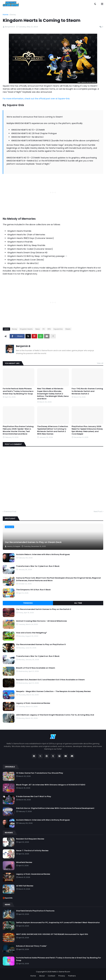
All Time (78, 603)
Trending (28, 603)
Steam (68, 329)
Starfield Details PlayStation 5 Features (35, 911)
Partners (72, 976)
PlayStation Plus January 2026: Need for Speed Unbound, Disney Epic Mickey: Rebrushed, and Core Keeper (87, 430)
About (42, 976)
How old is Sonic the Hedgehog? (32, 633)
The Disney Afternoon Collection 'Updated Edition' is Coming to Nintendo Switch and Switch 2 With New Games (53, 430)
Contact (51, 976)
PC (44, 329)
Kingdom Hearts (26, 329)
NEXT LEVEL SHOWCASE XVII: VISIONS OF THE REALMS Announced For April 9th (52, 934)
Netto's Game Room (61, 972)
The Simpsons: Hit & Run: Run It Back (33, 590)
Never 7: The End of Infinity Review (32, 851)
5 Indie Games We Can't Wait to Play (34, 797)
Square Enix (58, 329)
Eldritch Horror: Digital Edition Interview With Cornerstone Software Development (55, 808)
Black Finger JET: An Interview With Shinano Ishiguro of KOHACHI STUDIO (51, 785)
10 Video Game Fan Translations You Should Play (40, 773)
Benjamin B (23, 346)
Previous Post (10, 511)
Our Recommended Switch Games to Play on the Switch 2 (44, 609)
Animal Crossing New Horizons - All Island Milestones (41, 621)
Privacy (62, 976)
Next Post (98, 511)
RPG (49, 329)
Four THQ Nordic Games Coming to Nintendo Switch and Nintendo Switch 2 (87, 391)
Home (6, 15)
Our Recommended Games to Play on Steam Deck (33, 542)
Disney (13, 15)
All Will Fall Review (25, 886)
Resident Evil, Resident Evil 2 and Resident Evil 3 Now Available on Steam (50, 680)
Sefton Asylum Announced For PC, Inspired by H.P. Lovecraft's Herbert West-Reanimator (58, 923)
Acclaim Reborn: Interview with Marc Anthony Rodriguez (43, 554)
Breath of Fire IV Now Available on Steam (36, 668)
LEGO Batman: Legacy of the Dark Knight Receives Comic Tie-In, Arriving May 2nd (55, 715)
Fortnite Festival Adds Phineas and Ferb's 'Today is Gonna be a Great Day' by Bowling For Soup (18, 391)
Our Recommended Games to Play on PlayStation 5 (41, 644)
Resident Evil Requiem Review (30, 839)
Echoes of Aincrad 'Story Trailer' (31, 946)
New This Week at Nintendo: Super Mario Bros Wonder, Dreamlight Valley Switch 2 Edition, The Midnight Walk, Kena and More (53, 394)
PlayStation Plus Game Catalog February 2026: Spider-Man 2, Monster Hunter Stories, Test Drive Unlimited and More (18, 430)
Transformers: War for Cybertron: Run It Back (38, 566)
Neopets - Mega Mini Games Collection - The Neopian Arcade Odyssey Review (53, 691)
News (38, 329)
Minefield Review (24, 862)
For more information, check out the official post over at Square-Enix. (36, 99)
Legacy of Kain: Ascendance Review (33, 703)
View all (100, 363)
